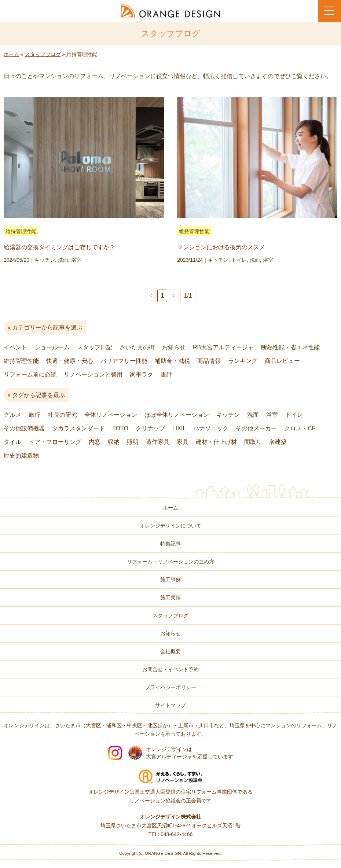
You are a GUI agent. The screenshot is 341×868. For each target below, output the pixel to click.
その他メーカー (256, 428)
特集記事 (170, 544)
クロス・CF (300, 428)
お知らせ (174, 347)
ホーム (11, 54)
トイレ (239, 260)
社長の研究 (62, 415)
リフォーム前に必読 (30, 374)
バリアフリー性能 (124, 361)
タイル (12, 442)
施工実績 (170, 597)
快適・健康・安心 (70, 361)
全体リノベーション (111, 415)
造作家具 (158, 442)
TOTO (120, 428)
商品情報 (209, 361)
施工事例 (170, 580)
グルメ (12, 415)
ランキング (243, 361)
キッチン (45, 260)
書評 (166, 374)
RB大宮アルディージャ (223, 347)
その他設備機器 (24, 428)
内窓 (95, 442)
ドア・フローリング (55, 442)
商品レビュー (282, 361)
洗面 (63, 260)
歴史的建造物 (21, 455)
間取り (253, 442)
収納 (114, 442)
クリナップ (150, 428)
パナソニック (211, 428)
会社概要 (170, 651)
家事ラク (142, 374)
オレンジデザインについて (170, 526)
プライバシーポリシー (170, 687)
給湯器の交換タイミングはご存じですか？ (59, 247)
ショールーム (52, 347)
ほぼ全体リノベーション (177, 415)
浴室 (76, 260)
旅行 (34, 415)
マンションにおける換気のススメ (221, 247)
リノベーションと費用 (93, 374)
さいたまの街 (137, 347)
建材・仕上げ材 (216, 442)
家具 (183, 442)
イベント (15, 347)
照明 (133, 442)
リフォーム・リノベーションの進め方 (170, 562)
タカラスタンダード (78, 428)
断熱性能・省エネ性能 (290, 347)
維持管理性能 (21, 231)
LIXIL (179, 428)
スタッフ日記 (95, 347)
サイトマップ (170, 705)
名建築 (278, 442)
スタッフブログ (43, 54)
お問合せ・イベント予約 (170, 669)
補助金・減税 (172, 361)
